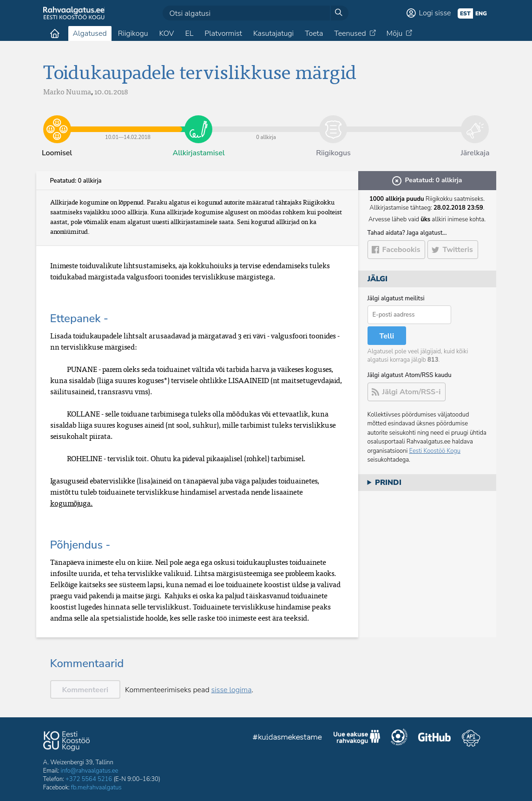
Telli (387, 336)
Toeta (314, 33)
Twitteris (457, 250)
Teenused (350, 33)
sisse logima (232, 690)
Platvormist (223, 33)
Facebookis (401, 250)
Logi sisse (435, 13)
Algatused (90, 33)
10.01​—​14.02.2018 (128, 122)
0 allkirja (266, 122)
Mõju (395, 33)
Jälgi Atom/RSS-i (412, 392)
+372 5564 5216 (89, 779)
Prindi (388, 483)
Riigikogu (133, 33)
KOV (166, 33)
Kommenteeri (85, 690)
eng (481, 13)
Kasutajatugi (273, 33)
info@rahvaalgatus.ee (90, 771)
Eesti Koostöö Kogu (435, 451)
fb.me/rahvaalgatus (96, 788)
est (465, 13)
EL (189, 33)
